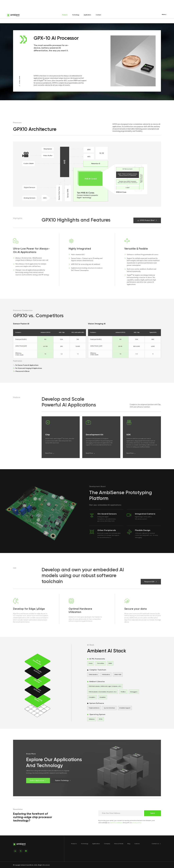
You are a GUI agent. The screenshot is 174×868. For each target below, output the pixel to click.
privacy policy (137, 823)
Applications (88, 15)
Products (65, 15)
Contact (98, 15)
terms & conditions (116, 823)
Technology (76, 15)
